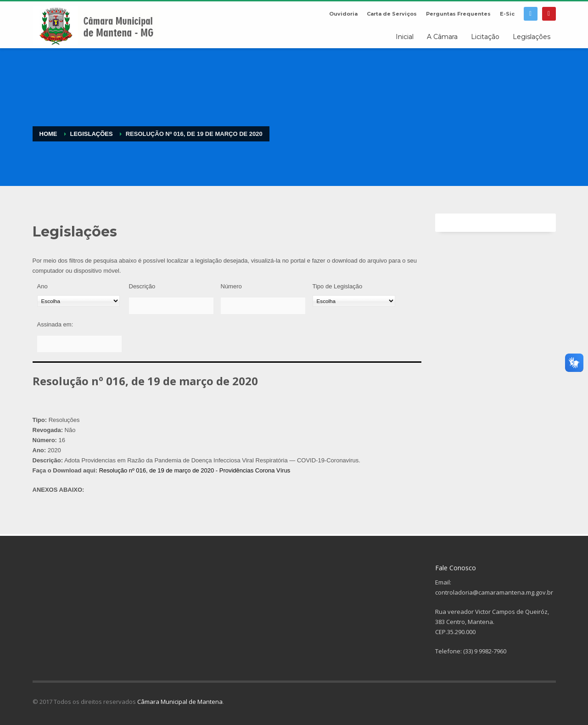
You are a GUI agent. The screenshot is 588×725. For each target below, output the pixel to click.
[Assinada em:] (79, 344)
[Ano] (78, 301)
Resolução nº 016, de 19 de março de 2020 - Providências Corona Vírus (195, 470)
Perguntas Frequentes (458, 14)
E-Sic (507, 14)
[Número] (263, 306)
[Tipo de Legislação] (354, 301)
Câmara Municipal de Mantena (180, 702)
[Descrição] (171, 306)
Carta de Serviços (392, 14)
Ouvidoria (343, 14)
